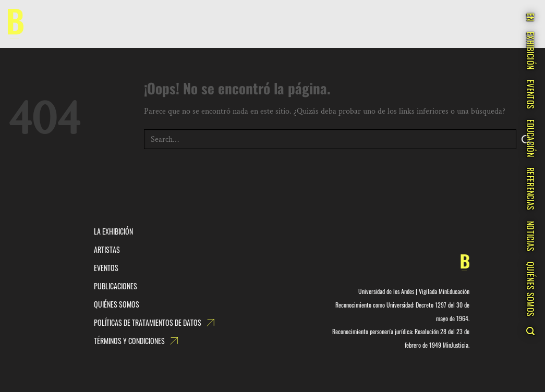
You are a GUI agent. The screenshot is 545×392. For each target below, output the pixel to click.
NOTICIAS (530, 236)
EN (530, 17)
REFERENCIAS (530, 189)
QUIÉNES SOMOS (530, 289)
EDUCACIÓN (530, 138)
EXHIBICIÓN (530, 51)
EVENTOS (530, 94)
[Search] (530, 331)
